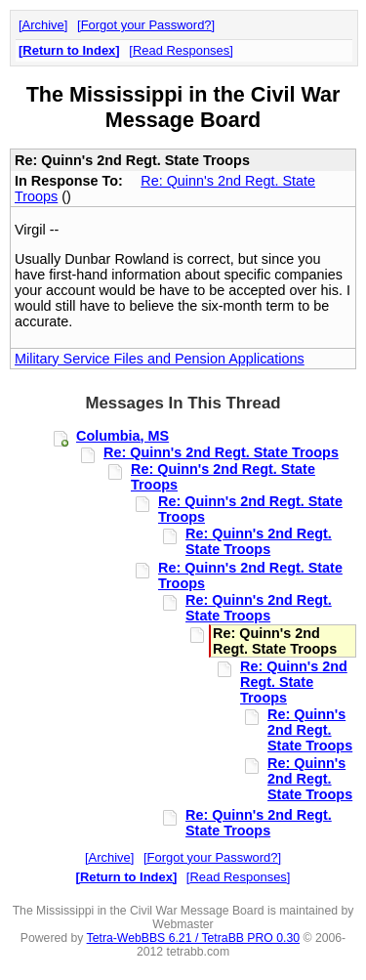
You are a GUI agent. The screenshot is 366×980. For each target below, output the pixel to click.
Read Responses (181, 50)
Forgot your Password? (146, 25)
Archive (43, 25)
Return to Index (69, 50)
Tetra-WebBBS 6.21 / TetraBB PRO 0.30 (194, 938)
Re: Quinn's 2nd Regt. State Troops (221, 452)
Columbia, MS (122, 436)
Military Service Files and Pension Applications (160, 359)
